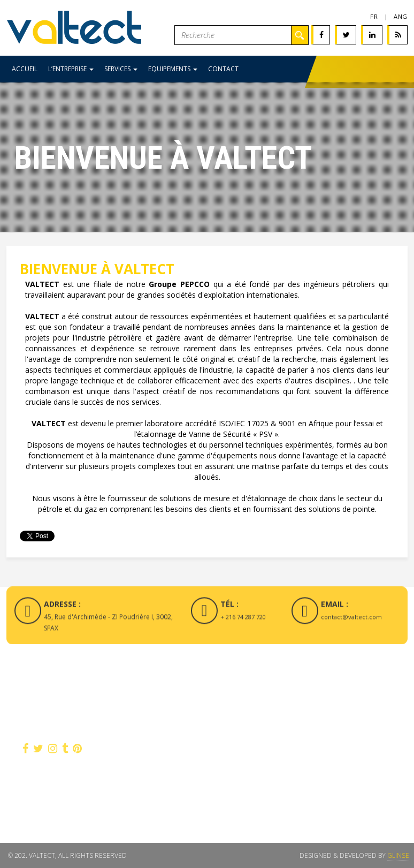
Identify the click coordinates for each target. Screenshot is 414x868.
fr (374, 16)
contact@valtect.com (351, 621)
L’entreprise (71, 69)
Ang (401, 16)
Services (121, 69)
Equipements (173, 69)
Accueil (25, 69)
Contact (223, 69)
